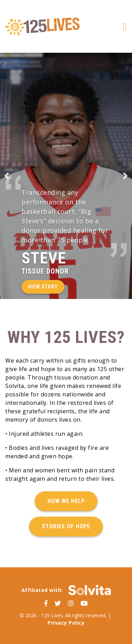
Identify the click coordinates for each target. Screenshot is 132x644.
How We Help (66, 501)
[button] (7, 176)
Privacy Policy (66, 623)
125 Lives (42, 26)
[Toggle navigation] (125, 27)
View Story (43, 287)
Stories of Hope (66, 526)
